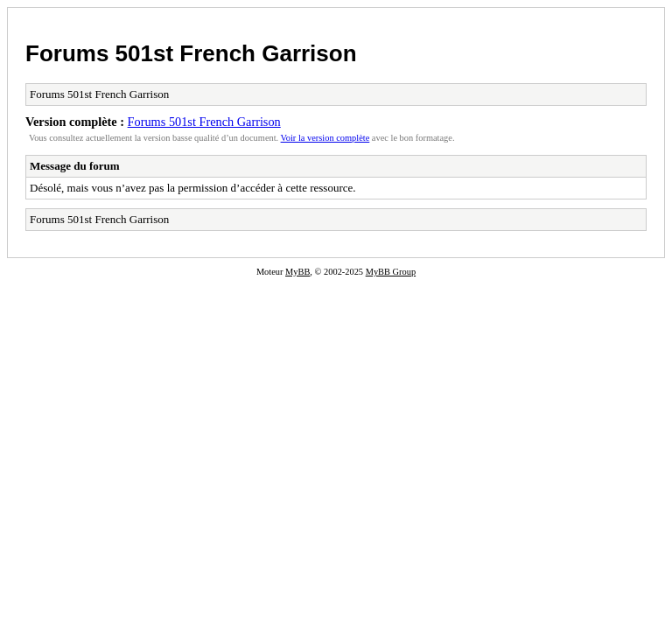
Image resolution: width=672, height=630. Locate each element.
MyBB (297, 272)
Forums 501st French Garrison (191, 53)
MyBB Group (391, 272)
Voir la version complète (325, 138)
